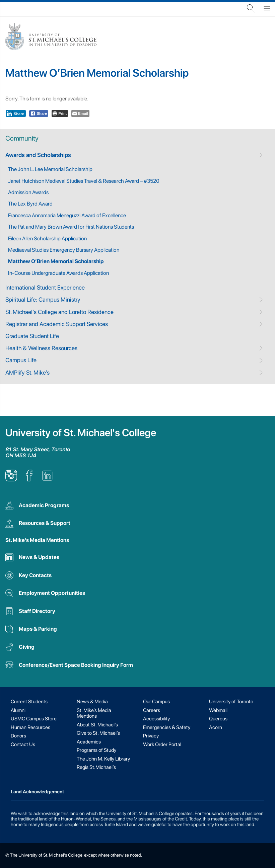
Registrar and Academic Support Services (57, 324)
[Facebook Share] (39, 113)
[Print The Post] (60, 113)
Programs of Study (96, 750)
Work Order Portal (162, 744)
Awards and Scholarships (38, 155)
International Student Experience (45, 287)
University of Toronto (231, 702)
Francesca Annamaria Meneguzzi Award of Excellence (67, 215)
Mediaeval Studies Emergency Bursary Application (64, 250)
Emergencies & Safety (167, 727)
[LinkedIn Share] (16, 113)
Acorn (216, 727)
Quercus (218, 719)
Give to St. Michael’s (98, 733)
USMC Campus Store (34, 719)
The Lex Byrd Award (30, 204)
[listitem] (11, 480)
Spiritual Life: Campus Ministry (43, 299)
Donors (18, 736)
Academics (89, 742)
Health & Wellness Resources (41, 348)
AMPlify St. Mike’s (27, 372)
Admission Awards (28, 192)
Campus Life (21, 360)
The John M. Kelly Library (103, 759)
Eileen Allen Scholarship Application (47, 239)
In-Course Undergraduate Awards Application (58, 273)
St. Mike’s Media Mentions (37, 540)
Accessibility (156, 719)
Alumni (18, 710)
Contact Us (23, 744)
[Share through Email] (80, 113)
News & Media (92, 702)
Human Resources (30, 727)
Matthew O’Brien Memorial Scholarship (56, 261)
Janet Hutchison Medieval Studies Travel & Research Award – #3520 (84, 181)
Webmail (218, 710)
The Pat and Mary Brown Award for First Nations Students (71, 227)
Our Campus (156, 702)
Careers (152, 710)
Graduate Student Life (32, 336)
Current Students (29, 702)
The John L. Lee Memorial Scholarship (50, 169)
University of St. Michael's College (81, 433)
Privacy (151, 736)
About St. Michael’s (97, 725)
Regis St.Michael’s (96, 767)
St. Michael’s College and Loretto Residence (59, 312)
